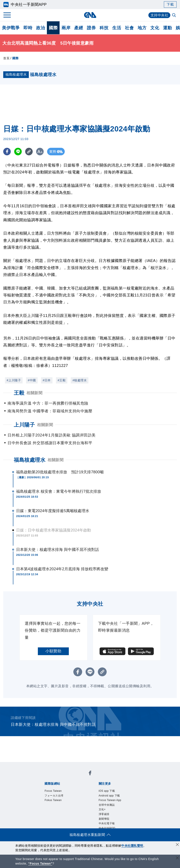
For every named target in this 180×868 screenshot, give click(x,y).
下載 (170, 4)
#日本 (47, 380)
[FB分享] (7, 152)
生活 (117, 28)
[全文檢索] (174, 16)
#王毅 (62, 380)
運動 (167, 28)
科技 (104, 28)
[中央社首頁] (90, 15)
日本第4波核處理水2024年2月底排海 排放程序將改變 (62, 569)
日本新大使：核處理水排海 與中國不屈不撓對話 (58, 550)
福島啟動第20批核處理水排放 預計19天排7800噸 (60, 472)
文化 (155, 28)
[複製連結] (29, 152)
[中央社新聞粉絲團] (90, 774)
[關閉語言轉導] (177, 858)
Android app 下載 (109, 796)
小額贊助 (53, 651)
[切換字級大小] (40, 152)
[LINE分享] (18, 152)
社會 (129, 28)
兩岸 (66, 28)
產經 (79, 28)
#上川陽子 (14, 380)
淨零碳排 (104, 814)
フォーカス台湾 (54, 796)
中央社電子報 (107, 823)
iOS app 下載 (107, 791)
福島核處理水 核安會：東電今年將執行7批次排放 (59, 491)
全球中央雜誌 (107, 805)
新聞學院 (104, 819)
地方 (142, 28)
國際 (53, 28)
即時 (28, 28)
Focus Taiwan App (110, 800)
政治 (41, 28)
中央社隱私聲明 (132, 846)
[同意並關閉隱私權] (177, 845)
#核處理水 (80, 380)
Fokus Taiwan (53, 800)
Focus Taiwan (53, 791)
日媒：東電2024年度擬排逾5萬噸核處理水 (53, 511)
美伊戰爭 (11, 28)
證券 (91, 28)
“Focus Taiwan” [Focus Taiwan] (40, 863)
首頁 (6, 58)
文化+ (102, 809)
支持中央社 (159, 15)
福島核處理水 (30, 460)
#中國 (32, 380)
